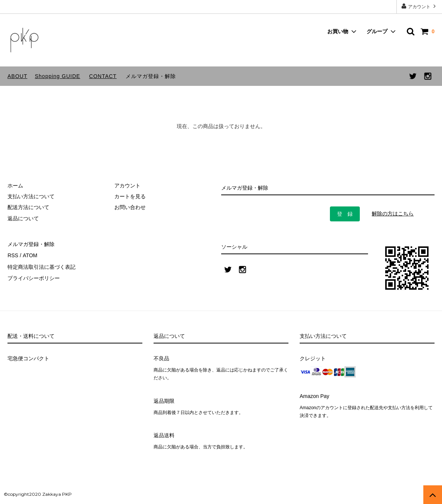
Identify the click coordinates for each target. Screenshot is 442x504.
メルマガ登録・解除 (151, 76)
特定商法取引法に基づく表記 (41, 266)
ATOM (30, 255)
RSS (13, 255)
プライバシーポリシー (34, 277)
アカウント (419, 6)
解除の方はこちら (393, 214)
